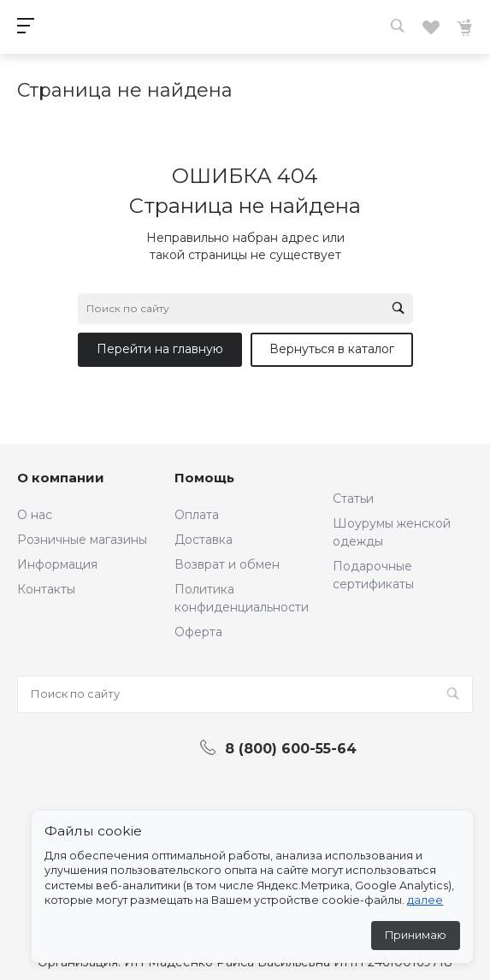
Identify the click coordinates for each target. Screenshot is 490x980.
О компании (61, 478)
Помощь (204, 478)
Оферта (198, 632)
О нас (35, 515)
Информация (57, 564)
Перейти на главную (160, 349)
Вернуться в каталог (332, 349)
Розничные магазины (82, 540)
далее (425, 900)
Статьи (353, 499)
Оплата (197, 515)
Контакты (46, 589)
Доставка (204, 540)
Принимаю (416, 935)
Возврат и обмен (227, 564)
